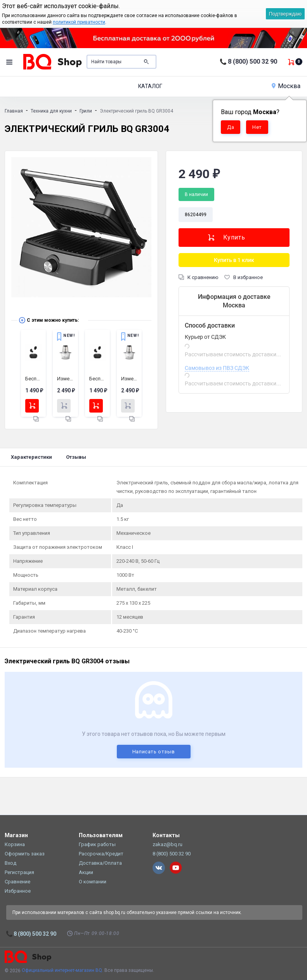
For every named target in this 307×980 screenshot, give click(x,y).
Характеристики (31, 457)
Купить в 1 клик (234, 260)
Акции (86, 872)
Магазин (16, 835)
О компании (93, 882)
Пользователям (101, 835)
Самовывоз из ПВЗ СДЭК (217, 368)
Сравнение (17, 882)
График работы (97, 844)
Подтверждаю (285, 14)
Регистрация (19, 872)
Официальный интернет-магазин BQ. (62, 970)
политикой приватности (79, 22)
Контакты (166, 835)
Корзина (15, 844)
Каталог (150, 86)
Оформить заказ (25, 854)
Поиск (146, 62)
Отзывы (76, 457)
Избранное (18, 891)
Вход (10, 863)
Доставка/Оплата (100, 863)
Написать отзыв (154, 752)
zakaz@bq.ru (167, 844)
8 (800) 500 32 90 (252, 62)
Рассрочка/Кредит (101, 854)
